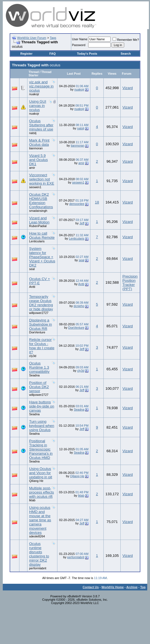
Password (79, 45)
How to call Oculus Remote (42, 235)
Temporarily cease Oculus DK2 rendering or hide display (41, 303)
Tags (53, 38)
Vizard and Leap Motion (39, 220)
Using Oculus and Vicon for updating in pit (41, 473)
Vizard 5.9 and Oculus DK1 (38, 160)
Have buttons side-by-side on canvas (42, 406)
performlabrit (38, 568)
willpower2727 (39, 313)
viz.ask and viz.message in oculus (41, 86)
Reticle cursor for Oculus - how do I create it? (42, 346)
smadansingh (38, 211)
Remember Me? (126, 40)
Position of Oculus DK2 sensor (39, 387)
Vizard (128, 88)
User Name (80, 39)
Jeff (82, 223)
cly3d (33, 356)
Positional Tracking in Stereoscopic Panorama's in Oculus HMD (41, 449)
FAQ (53, 54)
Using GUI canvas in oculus (38, 106)
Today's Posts (87, 54)
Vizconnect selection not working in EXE (42, 179)
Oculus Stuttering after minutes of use (41, 125)
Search (126, 54)
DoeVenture (37, 332)
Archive (132, 587)
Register (26, 54)
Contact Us (91, 587)
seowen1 (35, 187)
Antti (32, 287)
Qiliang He (36, 481)
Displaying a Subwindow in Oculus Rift (40, 324)
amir (32, 168)
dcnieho (79, 306)
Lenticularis (37, 241)
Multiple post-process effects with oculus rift (41, 492)
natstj (33, 133)
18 (97, 202)
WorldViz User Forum (32, 38)
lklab (32, 500)
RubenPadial (38, 226)
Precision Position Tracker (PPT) (130, 283)
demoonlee (77, 204)
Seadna (34, 375)
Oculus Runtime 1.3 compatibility (39, 367)
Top (143, 587)
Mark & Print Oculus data (39, 142)
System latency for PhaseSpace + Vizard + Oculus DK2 (42, 257)
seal (32, 269)
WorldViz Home (113, 587)
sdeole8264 (37, 536)
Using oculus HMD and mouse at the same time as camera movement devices (40, 520)
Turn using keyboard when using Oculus (42, 426)
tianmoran (36, 148)
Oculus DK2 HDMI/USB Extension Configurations (41, 201)
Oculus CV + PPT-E (40, 281)
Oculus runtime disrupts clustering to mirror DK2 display (39, 554)
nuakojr (34, 94)
